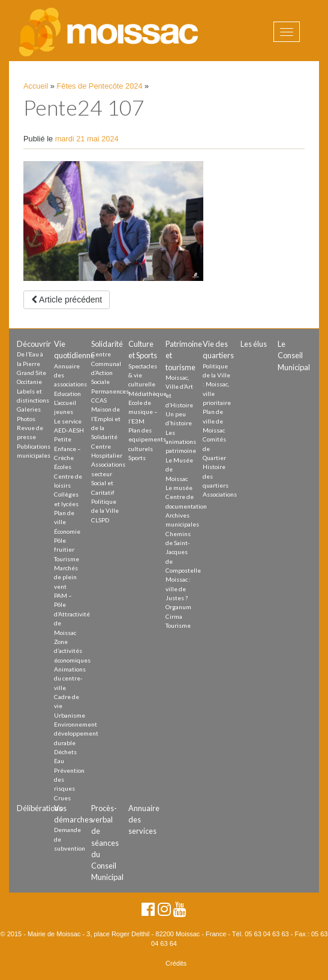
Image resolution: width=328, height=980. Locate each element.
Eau (59, 761)
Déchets (65, 752)
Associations (220, 494)
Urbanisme (70, 715)
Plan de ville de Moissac (214, 421)
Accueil (36, 86)
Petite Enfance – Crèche (67, 448)
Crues (62, 798)
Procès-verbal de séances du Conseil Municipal (107, 843)
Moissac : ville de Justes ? (178, 589)
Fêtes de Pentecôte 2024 (100, 86)
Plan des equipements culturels (147, 439)
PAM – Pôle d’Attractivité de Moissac (72, 614)
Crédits (176, 963)
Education (67, 394)
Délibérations (40, 808)
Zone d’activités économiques (72, 651)
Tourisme (67, 559)
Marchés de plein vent (66, 577)
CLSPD (100, 520)
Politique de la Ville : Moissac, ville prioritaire (217, 384)
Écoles (63, 467)
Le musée (179, 488)
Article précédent (67, 300)
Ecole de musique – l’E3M (143, 412)
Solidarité (107, 344)
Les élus (254, 344)
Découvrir (34, 344)
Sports (137, 458)
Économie (67, 531)
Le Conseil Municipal (294, 355)
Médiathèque (148, 394)
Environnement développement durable (76, 734)
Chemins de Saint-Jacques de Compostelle (183, 552)
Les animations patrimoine (181, 442)
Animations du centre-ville (70, 678)
